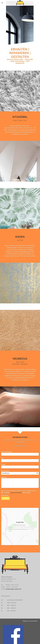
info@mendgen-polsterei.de (13, 589)
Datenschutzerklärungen (20, 529)
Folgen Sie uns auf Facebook (30, 621)
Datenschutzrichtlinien (16, 493)
